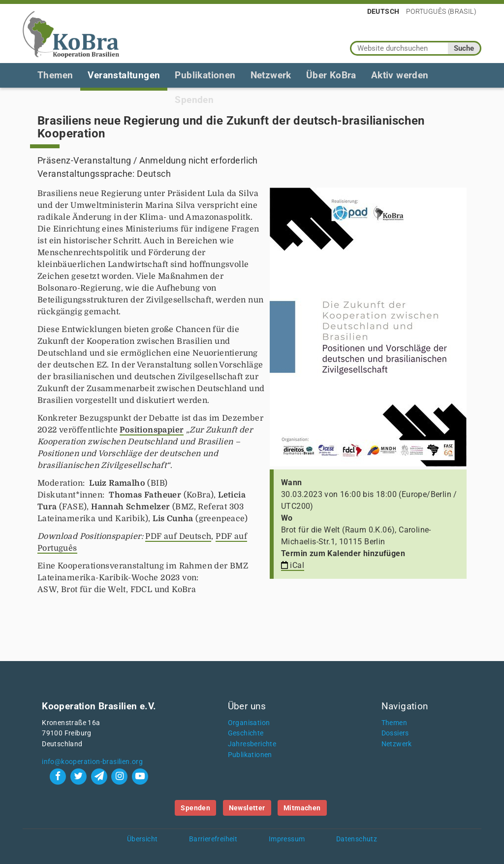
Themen (55, 75)
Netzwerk (271, 75)
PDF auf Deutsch (178, 536)
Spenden (195, 808)
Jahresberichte (252, 744)
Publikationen (205, 75)
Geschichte (246, 733)
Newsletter (247, 808)
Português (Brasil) (441, 11)
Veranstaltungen (124, 75)
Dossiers (395, 733)
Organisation (249, 723)
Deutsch (383, 11)
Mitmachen (302, 808)
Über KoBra (331, 75)
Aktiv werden (400, 75)
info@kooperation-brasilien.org (92, 762)
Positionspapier (152, 430)
